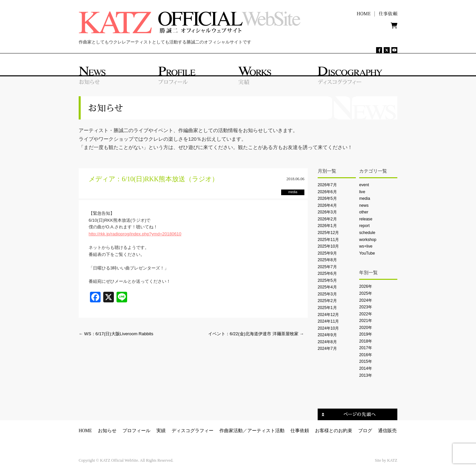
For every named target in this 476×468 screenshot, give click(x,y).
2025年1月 (327, 308)
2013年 (366, 375)
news (364, 205)
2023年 (366, 307)
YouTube (367, 253)
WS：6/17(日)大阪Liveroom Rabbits (116, 334)
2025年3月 (327, 294)
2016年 (366, 355)
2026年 (366, 286)
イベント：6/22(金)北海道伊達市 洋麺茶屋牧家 (256, 334)
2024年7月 (327, 349)
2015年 (366, 361)
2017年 (366, 348)
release (366, 219)
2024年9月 (327, 335)
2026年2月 (327, 219)
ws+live (366, 246)
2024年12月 (328, 315)
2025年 (366, 293)
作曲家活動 (231, 431)
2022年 (366, 314)
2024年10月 (328, 328)
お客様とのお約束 (334, 431)
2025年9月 (327, 253)
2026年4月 (327, 205)
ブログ (365, 431)
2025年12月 (328, 233)
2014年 (366, 368)
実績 (161, 431)
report (364, 226)
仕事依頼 (300, 431)
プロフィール (136, 431)
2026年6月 (327, 192)
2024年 (366, 300)
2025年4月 (327, 287)
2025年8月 (327, 260)
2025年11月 (328, 240)
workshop (368, 240)
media (365, 198)
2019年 (366, 334)
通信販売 (387, 431)
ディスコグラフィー (193, 431)
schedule (367, 233)
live (362, 192)
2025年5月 (327, 280)
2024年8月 (327, 342)
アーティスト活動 (266, 431)
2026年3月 (327, 212)
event (364, 185)
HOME (85, 431)
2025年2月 (327, 301)
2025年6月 (327, 273)
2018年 (366, 341)
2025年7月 (327, 267)
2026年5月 (327, 198)
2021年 (366, 321)
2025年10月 (328, 246)
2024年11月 (328, 321)
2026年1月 (327, 226)
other (364, 212)
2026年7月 (327, 185)
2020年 (366, 328)
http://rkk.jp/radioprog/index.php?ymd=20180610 (135, 234)
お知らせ (107, 431)
